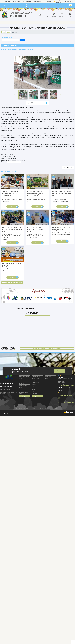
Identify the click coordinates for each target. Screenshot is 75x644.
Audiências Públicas (24, 381)
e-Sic (33, 391)
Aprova (21, 379)
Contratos (34, 385)
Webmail (47, 381)
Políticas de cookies (63, 399)
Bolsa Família (22, 383)
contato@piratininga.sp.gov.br (67, 385)
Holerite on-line (49, 377)
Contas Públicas (23, 390)
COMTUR (21, 388)
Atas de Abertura (36, 377)
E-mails (34, 389)
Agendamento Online (24, 377)
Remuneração (48, 379)
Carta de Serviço (23, 386)
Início (3, 32)
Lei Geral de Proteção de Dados (66, 402)
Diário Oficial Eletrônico (37, 387)
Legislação (34, 394)
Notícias (8, 32)
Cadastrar (60, 371)
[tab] (40, 15)
